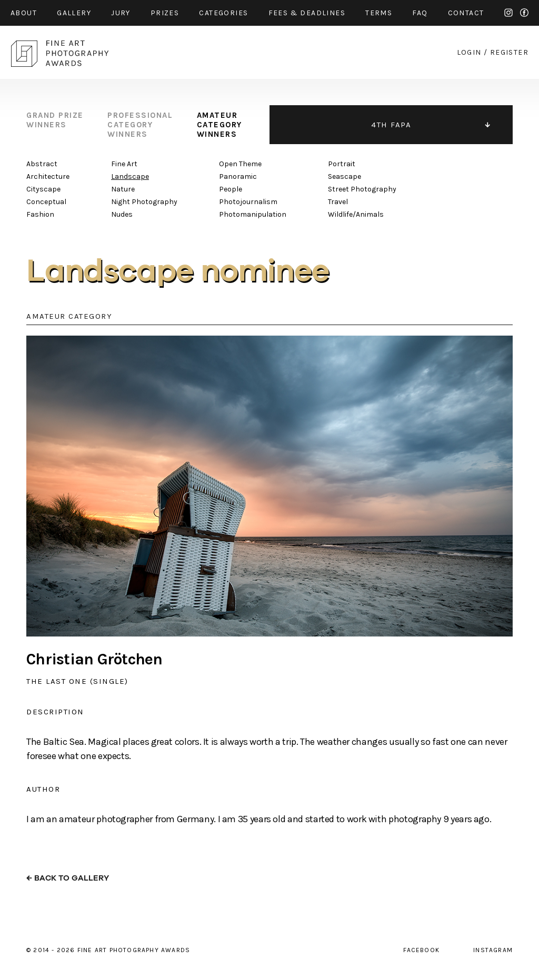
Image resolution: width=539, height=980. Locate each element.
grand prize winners (55, 120)
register (509, 52)
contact (466, 13)
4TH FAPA (391, 125)
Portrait (342, 164)
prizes (165, 13)
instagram (508, 13)
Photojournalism (248, 202)
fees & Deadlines (307, 13)
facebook (524, 13)
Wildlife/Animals (356, 214)
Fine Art (124, 164)
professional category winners (140, 125)
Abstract (42, 164)
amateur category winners (219, 125)
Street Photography (362, 189)
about (24, 13)
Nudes (122, 214)
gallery (74, 13)
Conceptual (46, 202)
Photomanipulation (253, 214)
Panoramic (238, 176)
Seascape (345, 176)
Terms (379, 13)
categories (223, 13)
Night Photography (144, 202)
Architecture (48, 176)
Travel (338, 202)
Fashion (40, 214)
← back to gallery (68, 878)
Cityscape (43, 189)
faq (420, 13)
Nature (123, 189)
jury (121, 13)
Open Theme (240, 164)
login (469, 52)
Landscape (130, 176)
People (231, 189)
